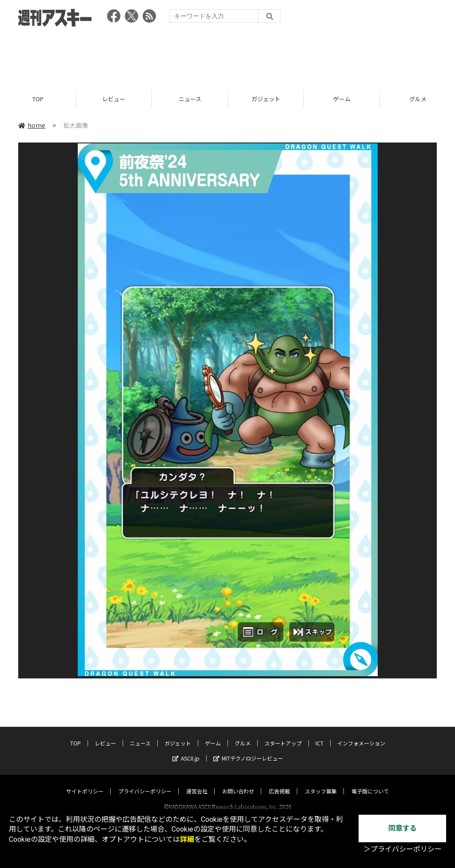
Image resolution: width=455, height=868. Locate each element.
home (32, 125)
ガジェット (266, 99)
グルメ (243, 735)
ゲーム (342, 99)
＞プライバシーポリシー (403, 849)
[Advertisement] (227, 55)
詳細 (187, 839)
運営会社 (197, 783)
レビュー (114, 99)
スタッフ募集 (321, 783)
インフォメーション (361, 735)
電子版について (370, 783)
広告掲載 (279, 783)
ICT (319, 735)
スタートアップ (283, 735)
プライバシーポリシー (145, 783)
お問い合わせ (238, 783)
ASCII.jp (186, 750)
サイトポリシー (85, 783)
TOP (38, 99)
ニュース (190, 99)
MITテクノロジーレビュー (248, 750)
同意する (403, 828)
